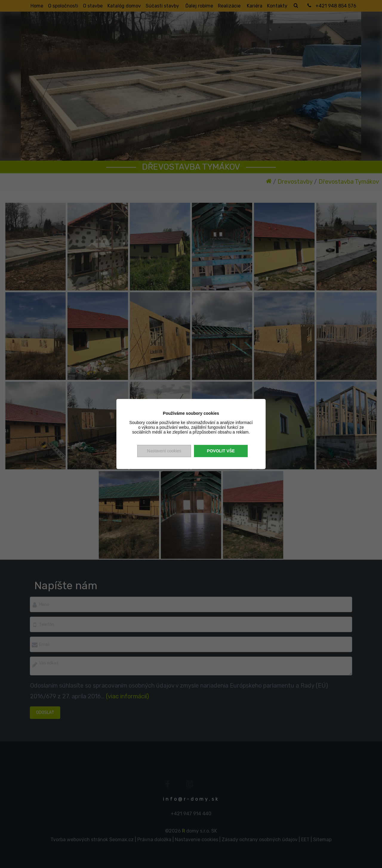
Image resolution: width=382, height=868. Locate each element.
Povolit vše (221, 451)
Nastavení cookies (164, 451)
